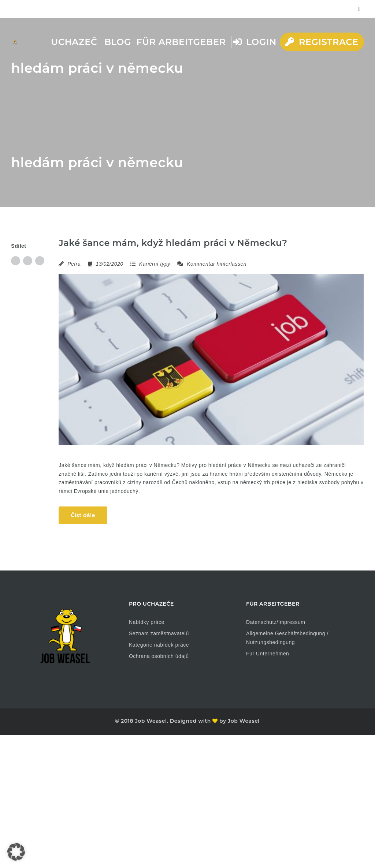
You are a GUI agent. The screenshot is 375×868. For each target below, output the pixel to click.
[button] (16, 852)
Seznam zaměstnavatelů (159, 633)
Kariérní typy (155, 264)
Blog (118, 42)
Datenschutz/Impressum (276, 622)
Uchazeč (74, 42)
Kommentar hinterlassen (212, 264)
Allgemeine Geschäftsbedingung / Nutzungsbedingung (287, 638)
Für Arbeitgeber (181, 42)
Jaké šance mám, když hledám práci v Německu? (173, 243)
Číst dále (83, 515)
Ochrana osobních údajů (159, 656)
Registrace (322, 42)
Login (255, 42)
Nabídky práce (147, 622)
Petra (74, 264)
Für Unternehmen (268, 654)
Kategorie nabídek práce (159, 645)
